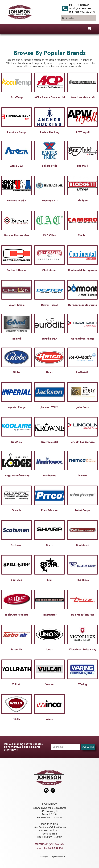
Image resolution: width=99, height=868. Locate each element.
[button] (6, 29)
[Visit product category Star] (49, 569)
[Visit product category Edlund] (16, 328)
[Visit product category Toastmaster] (49, 604)
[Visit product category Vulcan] (49, 673)
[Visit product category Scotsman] (16, 534)
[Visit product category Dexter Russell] (49, 294)
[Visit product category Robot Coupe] (82, 499)
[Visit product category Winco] (49, 708)
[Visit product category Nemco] (82, 465)
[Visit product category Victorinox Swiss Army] (82, 639)
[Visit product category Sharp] (49, 534)
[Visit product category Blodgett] (82, 190)
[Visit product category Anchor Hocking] (49, 121)
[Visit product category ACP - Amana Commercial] (49, 86)
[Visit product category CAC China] (49, 224)
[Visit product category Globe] (16, 361)
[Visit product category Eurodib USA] (49, 328)
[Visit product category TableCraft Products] (16, 604)
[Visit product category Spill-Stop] (16, 569)
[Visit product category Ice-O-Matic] (82, 361)
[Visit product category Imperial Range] (16, 396)
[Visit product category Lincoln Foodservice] (82, 431)
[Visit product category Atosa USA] (16, 155)
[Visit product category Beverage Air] (49, 190)
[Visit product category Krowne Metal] (49, 431)
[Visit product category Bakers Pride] (49, 155)
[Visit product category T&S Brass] (82, 569)
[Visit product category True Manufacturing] (82, 604)
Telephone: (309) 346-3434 (49, 844)
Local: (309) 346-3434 (80, 9)
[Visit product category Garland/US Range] (82, 328)
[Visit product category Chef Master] (49, 259)
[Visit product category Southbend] (82, 534)
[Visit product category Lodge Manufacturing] (16, 465)
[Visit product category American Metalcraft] (82, 86)
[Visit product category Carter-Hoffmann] (16, 259)
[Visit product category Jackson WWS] (49, 396)
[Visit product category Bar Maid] (82, 155)
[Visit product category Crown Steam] (16, 294)
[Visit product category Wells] (16, 708)
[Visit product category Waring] (82, 673)
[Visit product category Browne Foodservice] (16, 224)
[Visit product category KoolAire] (16, 431)
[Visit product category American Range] (16, 121)
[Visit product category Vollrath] (16, 673)
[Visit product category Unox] (49, 639)
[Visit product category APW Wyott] (82, 121)
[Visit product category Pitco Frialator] (49, 499)
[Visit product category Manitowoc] (49, 465)
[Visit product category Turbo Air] (16, 639)
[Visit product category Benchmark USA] (16, 190)
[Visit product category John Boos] (82, 396)
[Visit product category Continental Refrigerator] (82, 259)
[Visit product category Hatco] (49, 361)
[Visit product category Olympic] (16, 499)
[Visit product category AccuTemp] (16, 86)
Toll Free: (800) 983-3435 (82, 12)
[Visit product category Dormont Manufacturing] (82, 294)
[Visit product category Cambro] (82, 224)
